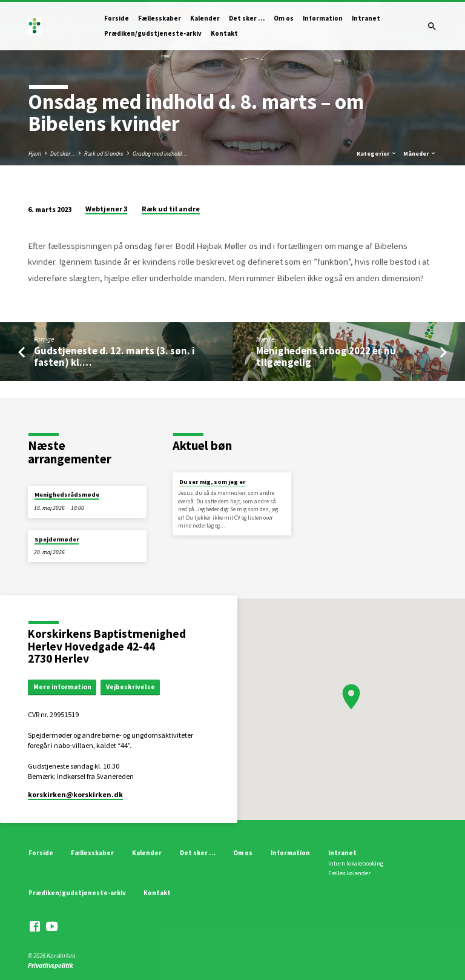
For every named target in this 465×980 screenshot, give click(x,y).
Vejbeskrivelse (130, 687)
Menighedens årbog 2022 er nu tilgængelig (326, 357)
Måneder (420, 154)
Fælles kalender (349, 873)
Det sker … (247, 18)
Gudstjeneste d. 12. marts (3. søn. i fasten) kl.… (114, 357)
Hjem (35, 154)
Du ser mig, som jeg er (212, 482)
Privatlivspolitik (51, 965)
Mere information (62, 687)
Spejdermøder (57, 539)
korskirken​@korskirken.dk (75, 794)
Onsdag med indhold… (160, 154)
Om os (284, 18)
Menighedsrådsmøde (67, 495)
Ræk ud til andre (104, 154)
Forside (117, 18)
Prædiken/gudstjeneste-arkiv (153, 33)
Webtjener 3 (106, 209)
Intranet (366, 18)
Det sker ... (63, 154)
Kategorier (377, 154)
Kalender (205, 18)
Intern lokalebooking (356, 863)
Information (323, 18)
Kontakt (224, 33)
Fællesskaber (160, 18)
